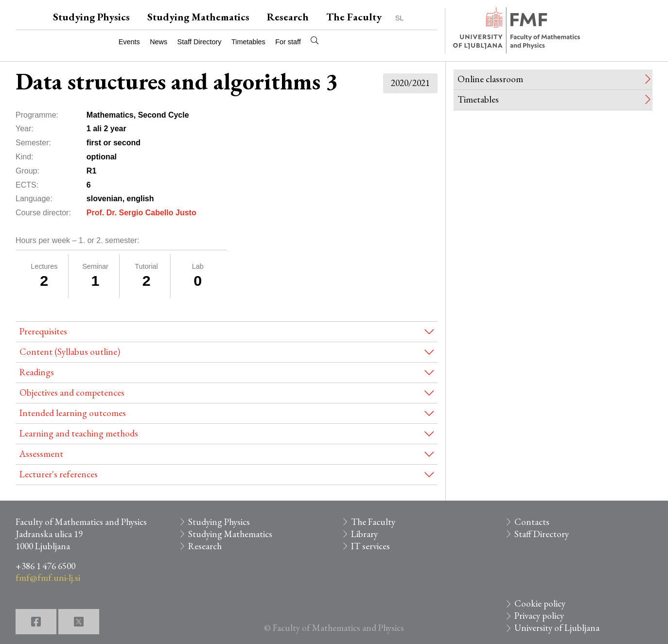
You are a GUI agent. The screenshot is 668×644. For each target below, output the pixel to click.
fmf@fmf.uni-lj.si (48, 578)
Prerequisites (43, 331)
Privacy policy (539, 616)
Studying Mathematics (198, 17)
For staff (288, 42)
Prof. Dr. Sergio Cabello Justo (141, 213)
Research (288, 17)
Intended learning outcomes (73, 413)
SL (400, 18)
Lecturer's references (59, 474)
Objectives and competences (72, 392)
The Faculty (354, 17)
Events (129, 42)
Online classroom (490, 79)
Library (364, 534)
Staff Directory (200, 42)
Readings (37, 372)
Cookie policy (540, 603)
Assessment (41, 454)
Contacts (532, 522)
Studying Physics (91, 17)
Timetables (248, 42)
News (158, 42)
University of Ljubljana (557, 628)
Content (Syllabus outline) (70, 352)
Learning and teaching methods (79, 433)
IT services (370, 546)
